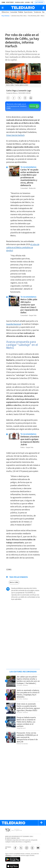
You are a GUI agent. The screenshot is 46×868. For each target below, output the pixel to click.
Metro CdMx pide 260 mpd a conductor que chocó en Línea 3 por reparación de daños (29, 306)
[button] (8, 98)
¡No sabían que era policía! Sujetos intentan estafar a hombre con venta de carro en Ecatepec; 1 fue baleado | (28, 680)
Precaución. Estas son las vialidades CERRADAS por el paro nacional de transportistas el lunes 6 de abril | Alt (27, 737)
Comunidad (14, 12)
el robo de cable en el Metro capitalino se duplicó (23, 247)
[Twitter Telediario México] (21, 848)
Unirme (32, 106)
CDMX (3, 2)
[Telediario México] (23, 8)
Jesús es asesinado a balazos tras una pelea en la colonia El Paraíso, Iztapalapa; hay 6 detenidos (28, 694)
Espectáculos (28, 12)
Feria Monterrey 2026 (34, 16)
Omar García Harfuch (15, 135)
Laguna (27, 2)
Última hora (5, 12)
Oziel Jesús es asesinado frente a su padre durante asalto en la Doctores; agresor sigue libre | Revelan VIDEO (28, 707)
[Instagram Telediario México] (27, 848)
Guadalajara (19, 2)
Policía (21, 12)
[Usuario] (43, 8)
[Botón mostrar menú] (3, 8)
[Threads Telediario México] (32, 848)
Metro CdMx (14, 582)
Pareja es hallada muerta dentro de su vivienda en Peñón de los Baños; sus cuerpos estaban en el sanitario (26, 722)
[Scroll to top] (41, 823)
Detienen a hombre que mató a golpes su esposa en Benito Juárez (30, 441)
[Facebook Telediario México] (15, 848)
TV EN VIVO (40, 2)
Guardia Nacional (14, 324)
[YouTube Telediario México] (38, 848)
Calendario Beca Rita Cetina (19, 16)
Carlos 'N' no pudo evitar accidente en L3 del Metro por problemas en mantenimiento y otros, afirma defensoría (30, 178)
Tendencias (37, 12)
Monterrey (10, 2)
